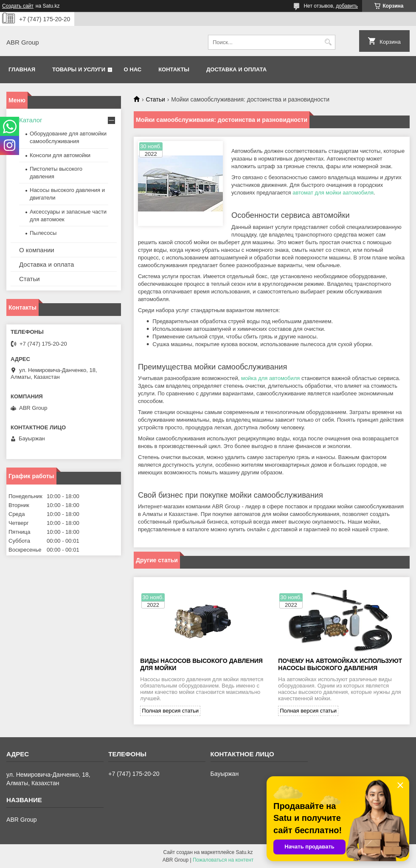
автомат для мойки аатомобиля (333, 193)
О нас (133, 69)
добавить (347, 6)
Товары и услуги (79, 69)
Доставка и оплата (236, 69)
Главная (22, 69)
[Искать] (328, 42)
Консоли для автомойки (60, 155)
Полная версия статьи (170, 711)
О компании (37, 250)
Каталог (31, 120)
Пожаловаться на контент (223, 860)
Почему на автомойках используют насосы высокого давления (340, 664)
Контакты (174, 69)
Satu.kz (244, 852)
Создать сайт (18, 6)
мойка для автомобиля (270, 378)
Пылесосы (43, 233)
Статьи (155, 99)
